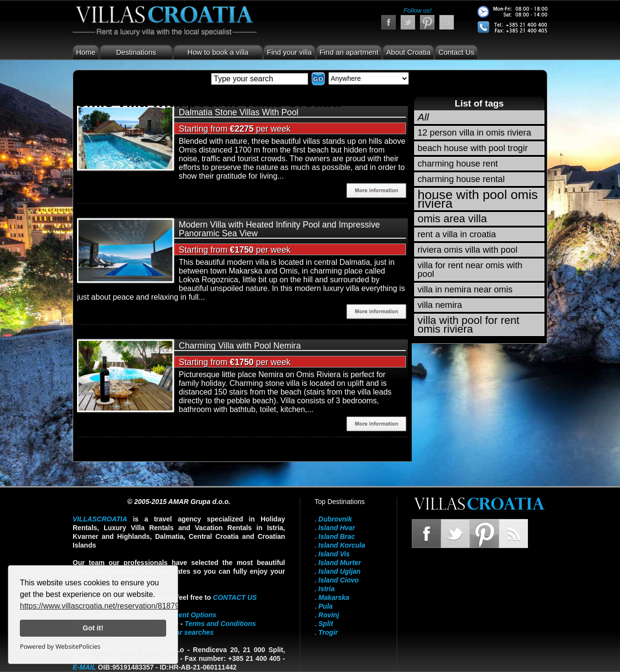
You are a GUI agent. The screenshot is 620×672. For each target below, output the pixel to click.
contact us (235, 597)
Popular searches (185, 632)
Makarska (334, 597)
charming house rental (461, 179)
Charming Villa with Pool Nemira (240, 346)
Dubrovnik (335, 519)
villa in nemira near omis (465, 290)
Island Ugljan (339, 571)
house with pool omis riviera (478, 199)
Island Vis (334, 554)
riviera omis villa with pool (467, 250)
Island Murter (340, 563)
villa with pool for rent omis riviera (468, 325)
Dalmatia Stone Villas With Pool (239, 112)
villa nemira (440, 305)
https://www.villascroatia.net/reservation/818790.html (110, 606)
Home (86, 52)
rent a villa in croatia (457, 234)
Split (325, 624)
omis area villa (452, 219)
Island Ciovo (338, 580)
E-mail (84, 667)
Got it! (93, 628)
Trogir (328, 632)
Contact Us (456, 52)
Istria (326, 589)
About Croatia (408, 52)
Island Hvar (336, 528)
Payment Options (189, 615)
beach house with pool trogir (473, 148)
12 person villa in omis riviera (474, 133)
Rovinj (329, 615)
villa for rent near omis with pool (470, 270)
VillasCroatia (100, 519)
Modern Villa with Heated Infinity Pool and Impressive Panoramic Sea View (279, 229)
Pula (325, 606)
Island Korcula (341, 545)
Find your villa (289, 52)
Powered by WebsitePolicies (60, 646)
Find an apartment (349, 52)
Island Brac (336, 536)
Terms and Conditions (220, 624)
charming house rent (458, 164)
